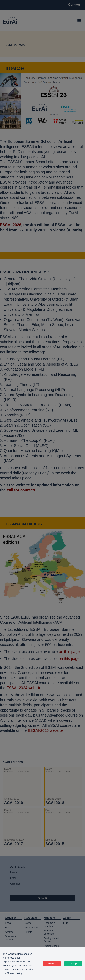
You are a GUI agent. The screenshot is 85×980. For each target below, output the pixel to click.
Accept (73, 963)
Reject (52, 963)
